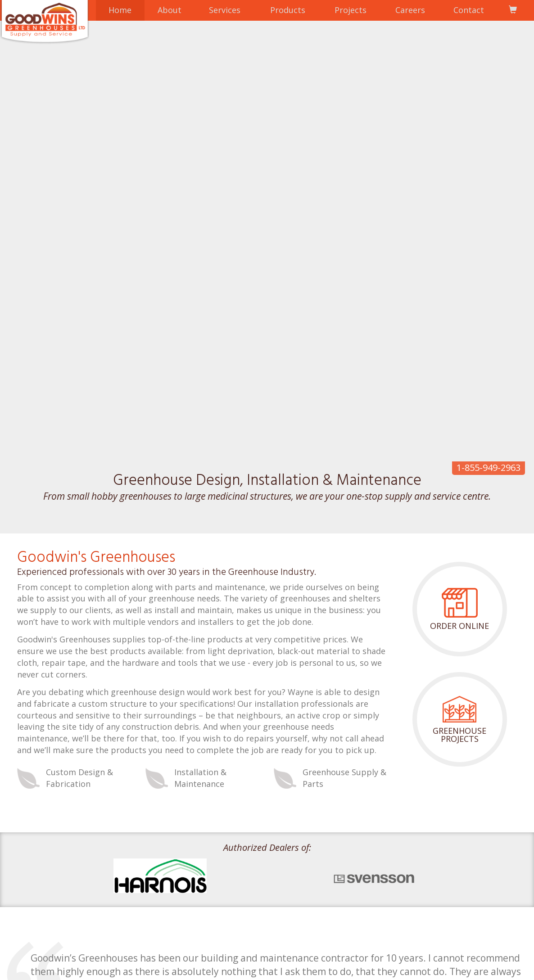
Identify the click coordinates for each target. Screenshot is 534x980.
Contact (469, 10)
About (170, 10)
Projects (351, 10)
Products (288, 10)
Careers (410, 10)
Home (120, 10)
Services (225, 10)
